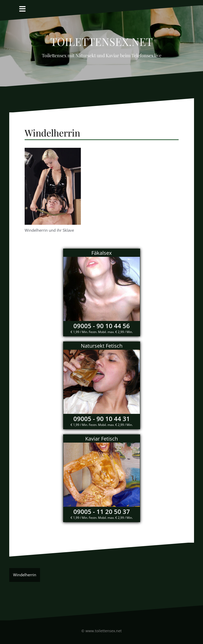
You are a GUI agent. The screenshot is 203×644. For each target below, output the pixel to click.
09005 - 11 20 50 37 (102, 511)
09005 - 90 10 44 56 (102, 326)
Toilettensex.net (101, 40)
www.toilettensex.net (104, 631)
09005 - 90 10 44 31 (102, 419)
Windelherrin (25, 575)
